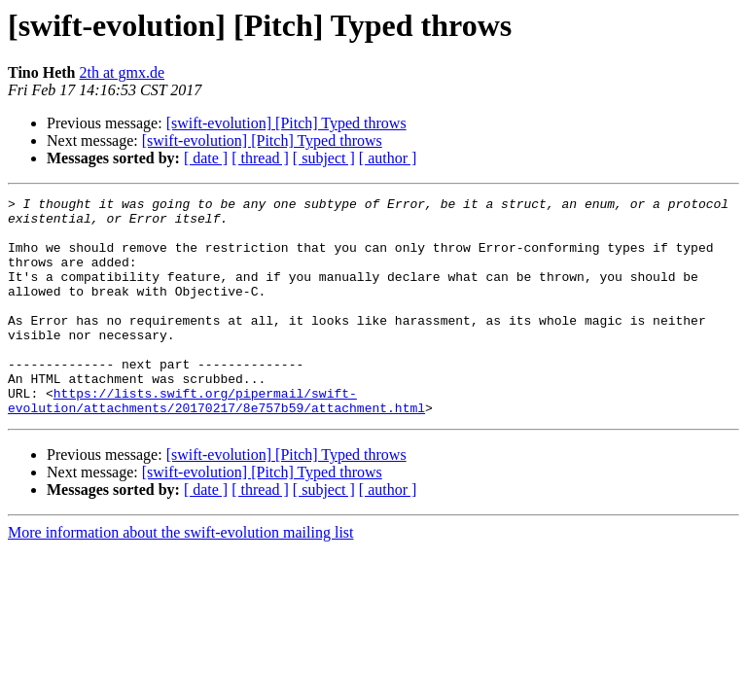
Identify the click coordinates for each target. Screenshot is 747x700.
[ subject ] (324, 158)
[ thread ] (260, 158)
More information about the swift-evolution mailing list (181, 576)
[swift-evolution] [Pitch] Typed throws (286, 123)
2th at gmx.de (123, 72)
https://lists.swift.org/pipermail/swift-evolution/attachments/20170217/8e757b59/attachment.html (216, 442)
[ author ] (388, 158)
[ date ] (206, 158)
